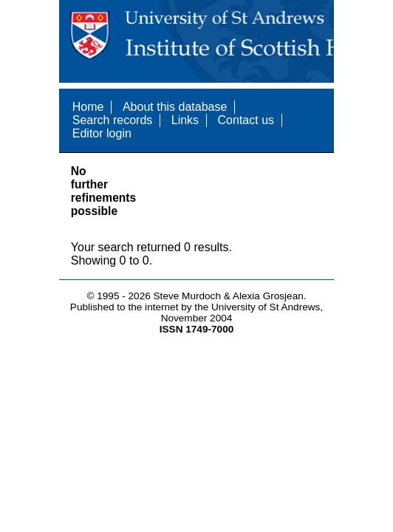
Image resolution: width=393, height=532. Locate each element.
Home (88, 107)
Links (185, 120)
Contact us (246, 120)
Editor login (102, 133)
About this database (175, 107)
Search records (113, 120)
